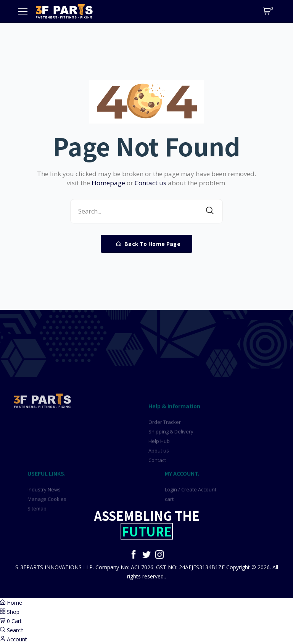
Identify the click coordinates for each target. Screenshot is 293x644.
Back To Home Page (149, 244)
